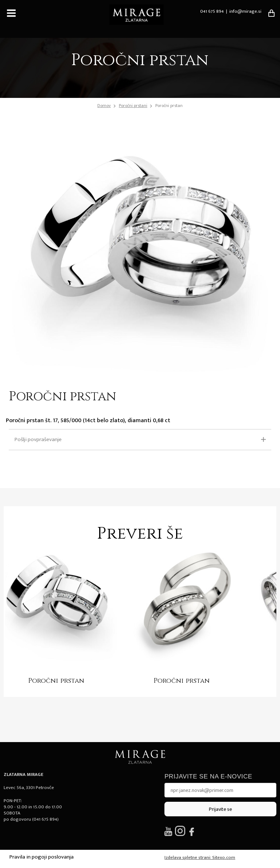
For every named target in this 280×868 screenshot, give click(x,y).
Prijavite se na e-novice (208, 776)
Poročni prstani (133, 106)
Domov (104, 106)
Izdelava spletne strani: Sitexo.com (200, 857)
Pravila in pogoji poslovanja (42, 857)
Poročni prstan (169, 106)
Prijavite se (220, 809)
